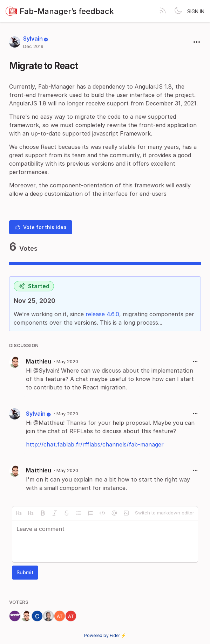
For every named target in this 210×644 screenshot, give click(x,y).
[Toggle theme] (178, 11)
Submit (25, 572)
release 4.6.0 (102, 314)
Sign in (196, 11)
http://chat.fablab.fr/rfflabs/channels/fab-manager (95, 444)
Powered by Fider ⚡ (105, 635)
